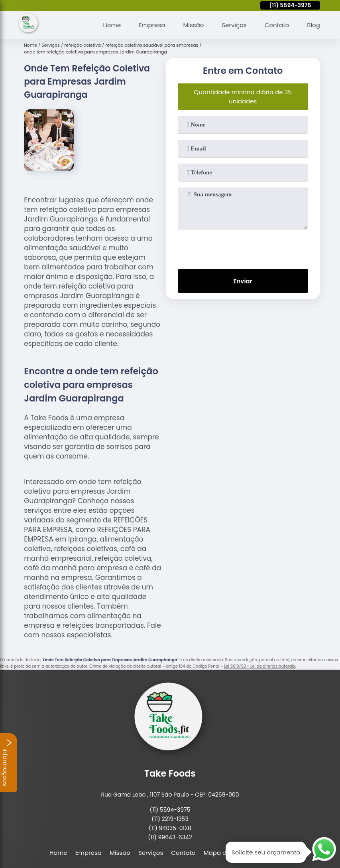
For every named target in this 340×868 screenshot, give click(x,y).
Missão (193, 25)
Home (112, 25)
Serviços (234, 25)
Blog (313, 25)
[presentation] (243, 247)
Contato (277, 25)
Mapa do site (223, 853)
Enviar (243, 281)
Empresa (152, 25)
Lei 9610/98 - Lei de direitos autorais (259, 666)
